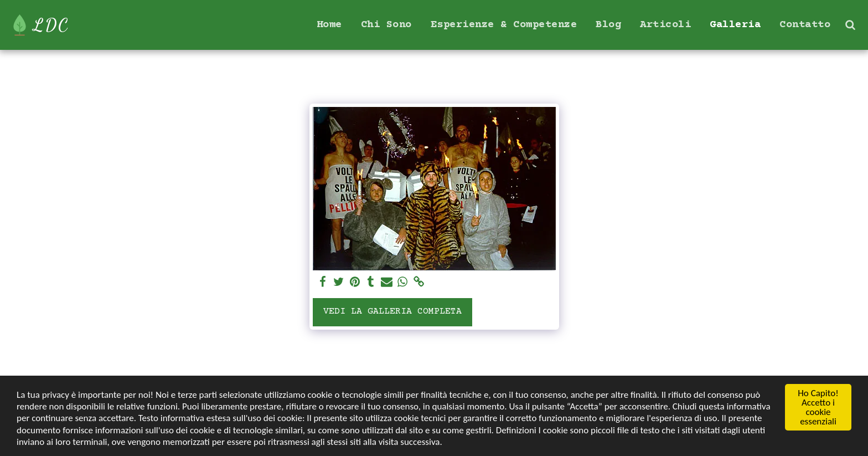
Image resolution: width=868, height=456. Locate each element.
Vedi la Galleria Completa (392, 312)
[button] (850, 25)
